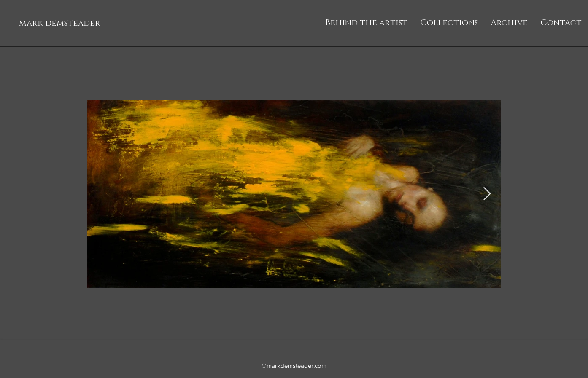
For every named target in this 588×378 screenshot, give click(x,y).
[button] (449, 23)
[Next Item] (487, 194)
